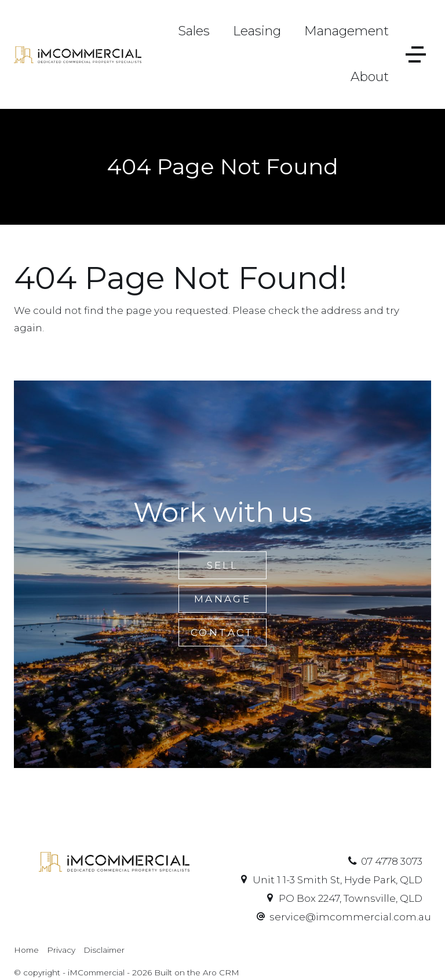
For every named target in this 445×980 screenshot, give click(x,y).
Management (346, 31)
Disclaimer (104, 950)
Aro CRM (221, 972)
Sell (223, 565)
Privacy (61, 950)
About (370, 77)
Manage (222, 599)
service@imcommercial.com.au (350, 917)
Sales (194, 31)
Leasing (257, 31)
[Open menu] (416, 54)
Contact (222, 632)
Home (26, 950)
